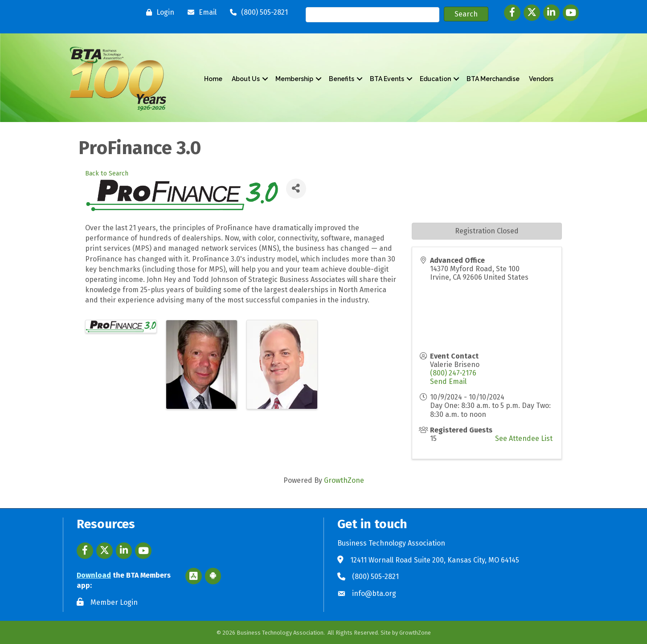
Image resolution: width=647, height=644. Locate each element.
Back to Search (107, 173)
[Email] (200, 12)
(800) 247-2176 (453, 373)
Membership (294, 79)
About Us (246, 79)
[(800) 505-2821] (257, 12)
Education (435, 79)
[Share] (296, 189)
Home (213, 79)
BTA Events (387, 79)
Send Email (448, 381)
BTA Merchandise (493, 79)
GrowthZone (344, 480)
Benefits (342, 79)
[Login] (158, 12)
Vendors (541, 79)
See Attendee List (524, 438)
